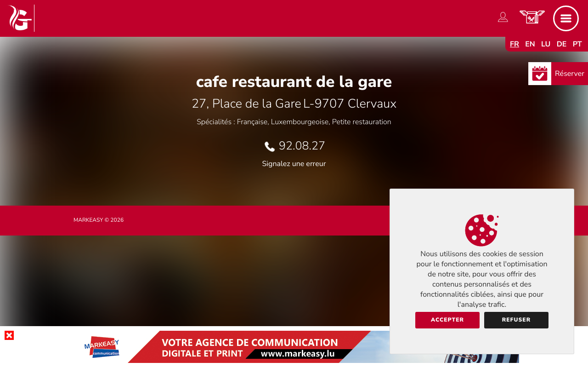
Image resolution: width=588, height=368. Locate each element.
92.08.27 (302, 146)
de (562, 44)
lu (546, 44)
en (530, 44)
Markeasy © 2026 (99, 220)
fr (514, 44)
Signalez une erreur (294, 164)
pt (577, 44)
